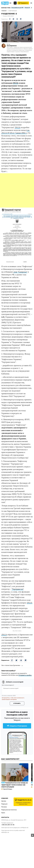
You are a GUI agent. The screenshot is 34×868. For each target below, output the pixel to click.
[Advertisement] (17, 190)
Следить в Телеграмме (17, 726)
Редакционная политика (9, 810)
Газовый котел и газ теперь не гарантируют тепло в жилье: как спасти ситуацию (15, 785)
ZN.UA (16, 83)
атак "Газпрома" (20, 272)
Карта (3, 813)
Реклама (4, 807)
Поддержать (23, 3)
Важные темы (6, 8)
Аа (15, 3)
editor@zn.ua (5, 832)
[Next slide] (31, 8)
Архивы (4, 801)
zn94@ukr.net (24, 828)
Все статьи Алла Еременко (11, 665)
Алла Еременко (12, 46)
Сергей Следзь (8, 789)
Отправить (17, 703)
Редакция (4, 804)
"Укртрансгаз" (17, 589)
